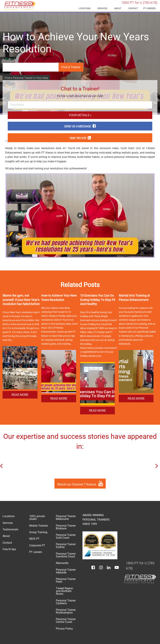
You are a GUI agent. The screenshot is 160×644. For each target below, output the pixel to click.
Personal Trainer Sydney (66, 546)
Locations (85, 8)
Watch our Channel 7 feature (80, 484)
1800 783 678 (80, 138)
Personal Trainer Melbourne (66, 518)
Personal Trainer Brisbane (66, 527)
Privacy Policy (64, 629)
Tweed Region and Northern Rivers (64, 591)
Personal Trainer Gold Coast (66, 536)
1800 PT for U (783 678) (139, 3)
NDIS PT (34, 539)
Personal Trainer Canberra (66, 602)
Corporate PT (37, 545)
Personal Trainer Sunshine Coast (66, 555)
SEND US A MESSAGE (80, 126)
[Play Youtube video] (80, 216)
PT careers (149, 8)
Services (102, 8)
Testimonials (10, 529)
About (118, 8)
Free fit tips (9, 549)
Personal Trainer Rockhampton (66, 611)
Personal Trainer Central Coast (66, 621)
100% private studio (37, 518)
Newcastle (62, 563)
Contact (133, 8)
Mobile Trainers (39, 526)
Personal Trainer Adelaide (66, 571)
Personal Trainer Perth (66, 580)
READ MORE (20, 395)
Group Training (38, 532)
